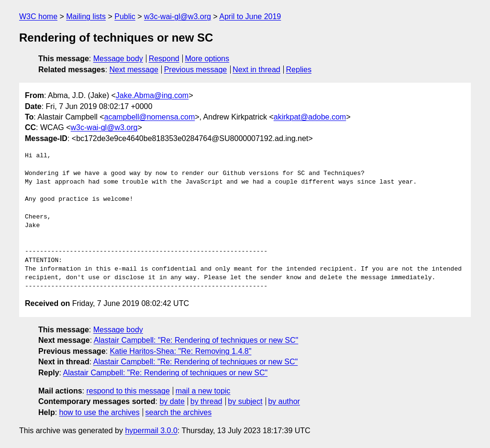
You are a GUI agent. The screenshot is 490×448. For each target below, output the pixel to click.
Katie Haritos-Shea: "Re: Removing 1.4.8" (180, 351)
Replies (299, 70)
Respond (164, 59)
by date (172, 401)
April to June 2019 (250, 16)
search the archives (179, 412)
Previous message (196, 70)
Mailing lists (86, 16)
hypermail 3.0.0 (151, 431)
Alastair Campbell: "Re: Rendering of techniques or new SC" (196, 340)
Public (125, 16)
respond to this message (128, 391)
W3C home (38, 16)
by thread (206, 401)
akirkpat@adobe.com (310, 117)
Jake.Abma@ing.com (152, 95)
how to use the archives (100, 412)
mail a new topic (203, 391)
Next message (134, 70)
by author (284, 401)
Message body (118, 59)
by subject (245, 401)
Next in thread (256, 70)
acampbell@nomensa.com (150, 117)
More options (207, 59)
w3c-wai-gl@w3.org (178, 16)
